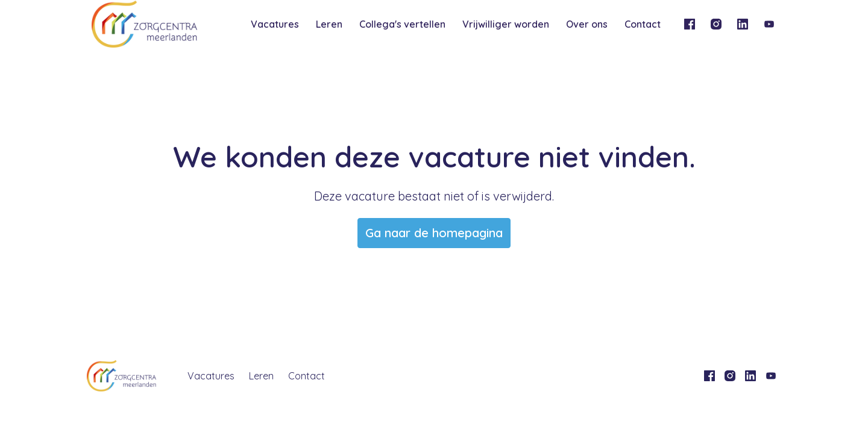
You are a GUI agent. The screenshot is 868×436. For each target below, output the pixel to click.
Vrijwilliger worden (506, 24)
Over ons (587, 24)
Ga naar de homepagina (434, 233)
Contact (643, 24)
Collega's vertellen (402, 24)
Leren (329, 24)
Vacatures (275, 24)
